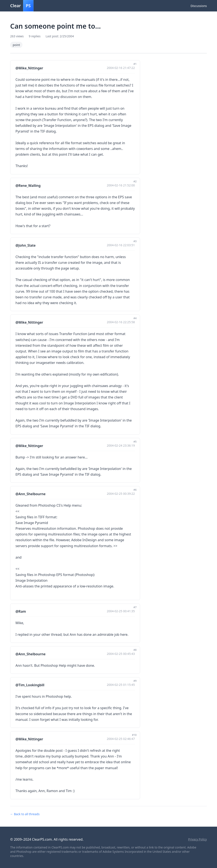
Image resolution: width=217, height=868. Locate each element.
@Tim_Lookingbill (30, 685)
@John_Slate (26, 245)
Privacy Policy (198, 839)
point (16, 45)
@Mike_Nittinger (29, 68)
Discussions (199, 6)
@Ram (21, 611)
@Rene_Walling (28, 186)
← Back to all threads (25, 814)
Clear (22, 6)
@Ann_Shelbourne (31, 494)
